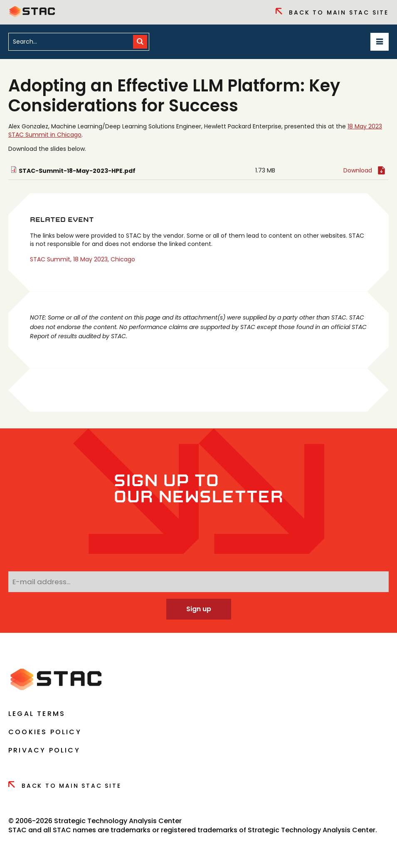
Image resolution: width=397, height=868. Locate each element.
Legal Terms (37, 714)
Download (358, 170)
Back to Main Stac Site (332, 12)
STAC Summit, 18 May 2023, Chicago (83, 259)
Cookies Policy (45, 732)
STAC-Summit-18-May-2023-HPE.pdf (77, 171)
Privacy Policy (44, 750)
